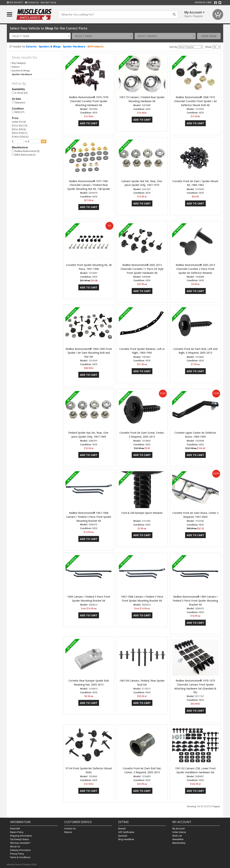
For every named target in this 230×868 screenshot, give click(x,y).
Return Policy (17, 832)
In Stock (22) (20, 93)
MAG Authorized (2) (24, 155)
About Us (15, 847)
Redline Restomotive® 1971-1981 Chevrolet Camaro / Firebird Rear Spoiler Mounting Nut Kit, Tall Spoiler (89, 185)
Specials (123, 836)
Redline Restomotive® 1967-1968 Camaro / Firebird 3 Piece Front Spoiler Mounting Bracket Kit (89, 517)
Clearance (18, 102)
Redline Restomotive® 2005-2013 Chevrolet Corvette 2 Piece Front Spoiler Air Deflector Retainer (195, 269)
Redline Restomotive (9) (26, 151)
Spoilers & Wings (50, 47)
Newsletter (178, 839)
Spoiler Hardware (74, 47)
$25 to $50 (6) (19, 129)
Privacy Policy (17, 854)
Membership (179, 843)
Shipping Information (21, 836)
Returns (68, 832)
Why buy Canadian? (20, 843)
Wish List (177, 836)
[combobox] (40, 36)
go (44, 141)
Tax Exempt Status (19, 839)
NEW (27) (18, 112)
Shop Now (209, 36)
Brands (122, 829)
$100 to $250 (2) (20, 137)
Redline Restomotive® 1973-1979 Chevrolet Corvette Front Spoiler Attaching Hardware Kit (89, 101)
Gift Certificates (126, 832)
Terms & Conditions (20, 857)
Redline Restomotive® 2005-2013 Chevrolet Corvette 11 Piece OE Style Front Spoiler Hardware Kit (142, 269)
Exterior (31, 47)
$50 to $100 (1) (20, 133)
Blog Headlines (126, 839)
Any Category (19, 63)
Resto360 (15, 829)
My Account (179, 829)
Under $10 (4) (19, 122)
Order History (179, 832)
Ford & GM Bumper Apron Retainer (142, 513)
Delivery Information (20, 850)
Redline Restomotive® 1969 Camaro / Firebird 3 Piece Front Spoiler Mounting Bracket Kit (195, 601)
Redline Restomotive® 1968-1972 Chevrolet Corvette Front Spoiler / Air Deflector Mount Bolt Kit (195, 101)
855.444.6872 (15, 3)
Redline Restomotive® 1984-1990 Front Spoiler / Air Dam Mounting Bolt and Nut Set (89, 353)
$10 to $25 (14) (20, 126)
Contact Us (32, 3)
